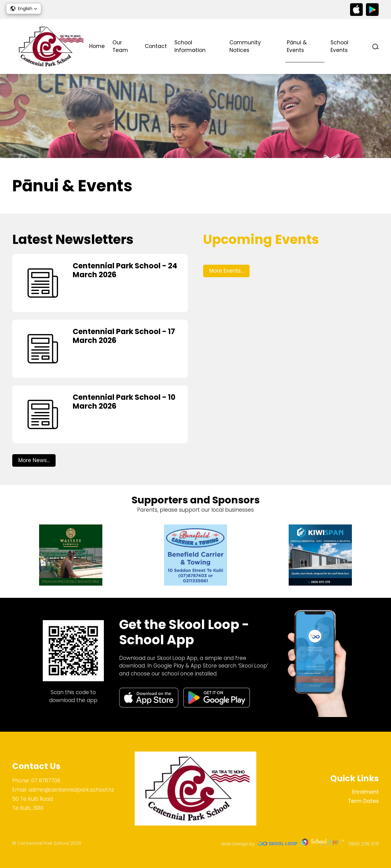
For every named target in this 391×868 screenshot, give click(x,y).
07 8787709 (46, 781)
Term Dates (363, 801)
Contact (156, 46)
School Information (190, 46)
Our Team (120, 46)
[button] (24, 9)
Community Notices (245, 46)
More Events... (226, 271)
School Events (339, 46)
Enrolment (365, 792)
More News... (34, 460)
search (376, 47)
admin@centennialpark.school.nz (71, 790)
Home (97, 46)
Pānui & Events (297, 46)
